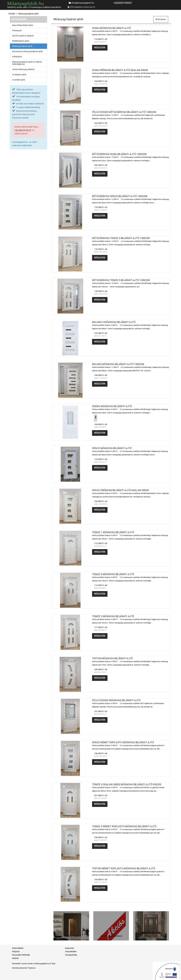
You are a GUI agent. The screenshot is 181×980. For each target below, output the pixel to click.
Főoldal (12, 14)
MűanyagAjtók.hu (26, 3)
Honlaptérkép (71, 955)
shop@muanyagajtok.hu (83, 3)
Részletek (100, 48)
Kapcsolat (70, 948)
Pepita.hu (32, 968)
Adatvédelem (18, 948)
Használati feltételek (21, 955)
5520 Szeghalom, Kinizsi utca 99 (83, 7)
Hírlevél (15, 958)
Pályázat (16, 951)
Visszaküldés (71, 951)
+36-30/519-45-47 (23, 130)
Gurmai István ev (28, 964)
